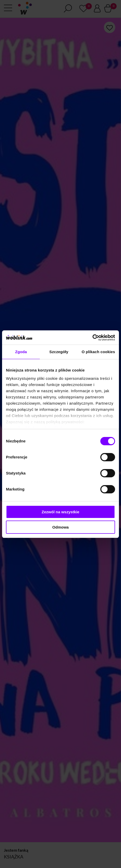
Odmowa (60, 527)
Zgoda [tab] (21, 352)
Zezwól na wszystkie (61, 512)
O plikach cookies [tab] (98, 352)
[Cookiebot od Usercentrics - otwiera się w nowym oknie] (92, 338)
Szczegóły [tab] (59, 352)
